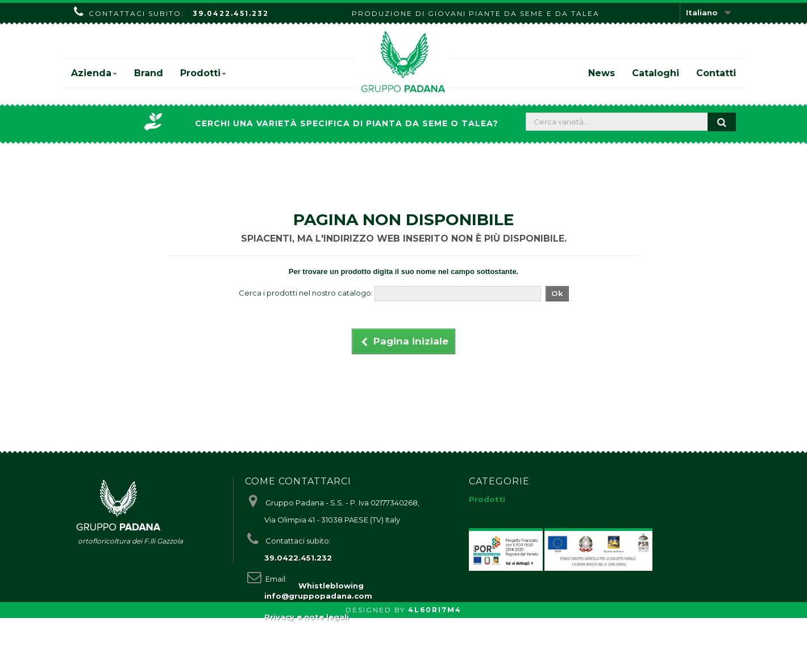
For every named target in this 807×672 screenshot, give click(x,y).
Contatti (716, 73)
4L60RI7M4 (435, 664)
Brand (149, 73)
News (602, 73)
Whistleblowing (331, 640)
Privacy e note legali (307, 617)
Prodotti (203, 73)
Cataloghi (656, 73)
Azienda (94, 73)
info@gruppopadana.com (318, 596)
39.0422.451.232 (231, 13)
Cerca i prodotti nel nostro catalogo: (306, 293)
